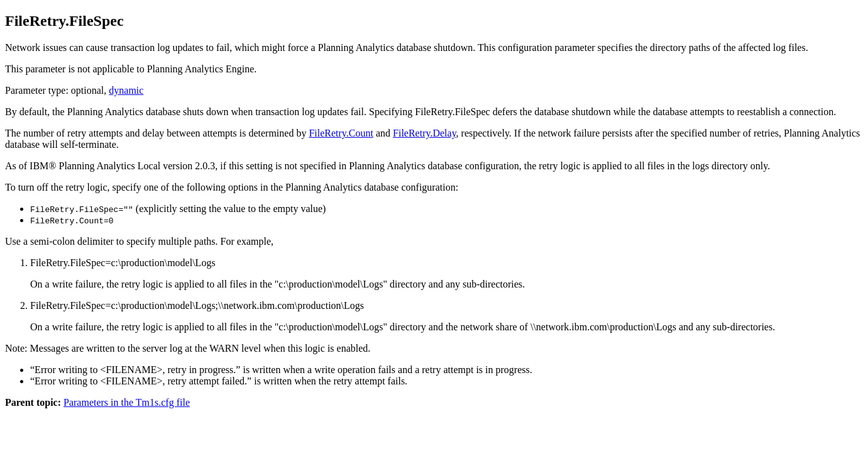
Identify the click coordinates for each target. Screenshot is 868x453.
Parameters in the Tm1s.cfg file (127, 402)
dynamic (126, 90)
